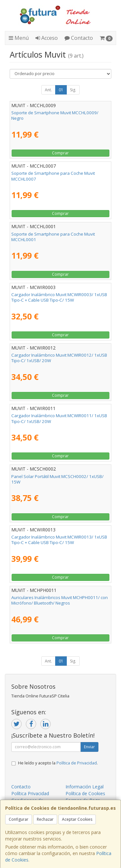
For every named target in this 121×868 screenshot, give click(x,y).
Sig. (73, 90)
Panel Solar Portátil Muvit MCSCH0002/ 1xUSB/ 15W (57, 479)
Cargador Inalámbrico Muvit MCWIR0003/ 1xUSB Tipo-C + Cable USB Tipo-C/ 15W (59, 297)
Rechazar (45, 819)
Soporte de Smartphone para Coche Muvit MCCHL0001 (53, 237)
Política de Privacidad (77, 763)
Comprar (60, 153)
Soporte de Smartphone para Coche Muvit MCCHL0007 (53, 176)
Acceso (47, 38)
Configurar (19, 819)
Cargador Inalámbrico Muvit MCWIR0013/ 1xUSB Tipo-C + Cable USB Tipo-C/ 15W (59, 540)
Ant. (48, 90)
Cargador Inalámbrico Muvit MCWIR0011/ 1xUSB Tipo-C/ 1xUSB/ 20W (59, 418)
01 (61, 90)
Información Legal (85, 787)
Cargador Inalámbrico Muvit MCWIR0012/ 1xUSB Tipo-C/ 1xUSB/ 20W (59, 358)
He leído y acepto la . (58, 763)
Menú (19, 38)
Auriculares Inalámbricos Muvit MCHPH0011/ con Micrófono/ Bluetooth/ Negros (60, 600)
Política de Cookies (85, 793)
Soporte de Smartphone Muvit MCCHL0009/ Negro (55, 115)
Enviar (89, 747)
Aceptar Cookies (77, 819)
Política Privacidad (30, 793)
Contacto (79, 38)
